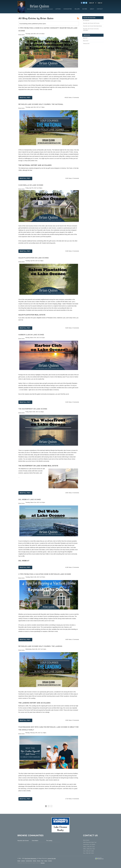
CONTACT (100, 9)
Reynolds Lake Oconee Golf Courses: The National (41, 104)
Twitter (84, 3)
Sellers (35, 861)
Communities (29, 861)
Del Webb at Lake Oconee (30, 500)
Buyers (39, 861)
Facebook (82, 3)
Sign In (100, 3)
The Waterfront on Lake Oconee (33, 409)
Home (19, 861)
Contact (50, 861)
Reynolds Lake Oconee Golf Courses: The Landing (40, 646)
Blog (42, 861)
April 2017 (85, 38)
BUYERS (85, 9)
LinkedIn (86, 3)
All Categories (86, 20)
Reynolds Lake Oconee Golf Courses (91, 23)
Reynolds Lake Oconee (23, 841)
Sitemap (43, 863)
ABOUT (92, 9)
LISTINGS (58, 9)
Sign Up (92, 3)
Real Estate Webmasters (31, 858)
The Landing (49, 841)
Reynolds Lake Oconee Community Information (91, 29)
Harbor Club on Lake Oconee (31, 335)
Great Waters (35, 841)
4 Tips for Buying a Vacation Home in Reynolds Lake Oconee (45, 574)
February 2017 (86, 44)
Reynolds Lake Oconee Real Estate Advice (93, 26)
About (46, 861)
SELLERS (77, 9)
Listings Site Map (52, 858)
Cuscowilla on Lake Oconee (31, 185)
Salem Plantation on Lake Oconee (34, 258)
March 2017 (86, 41)
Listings (23, 861)
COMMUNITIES (68, 9)
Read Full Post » (25, 98)
